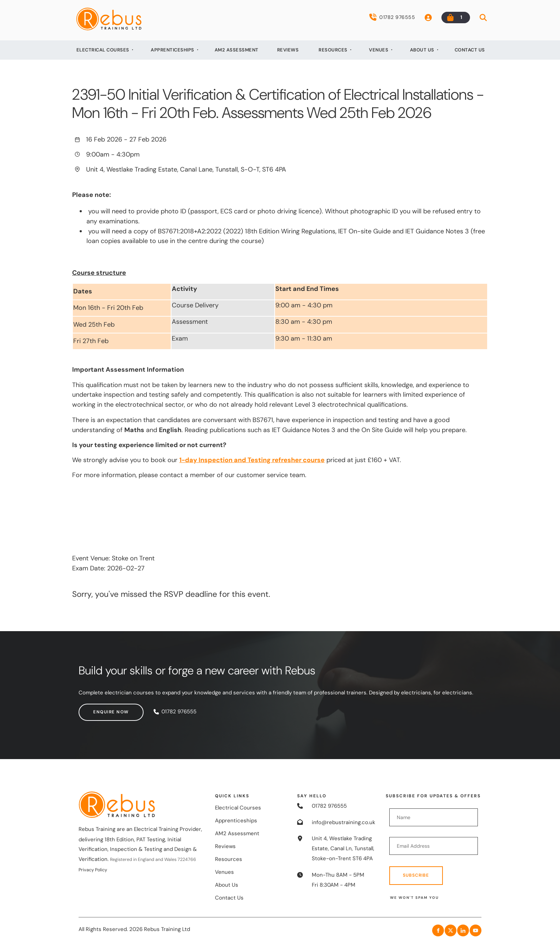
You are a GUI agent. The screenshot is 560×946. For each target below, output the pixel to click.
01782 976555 (392, 17)
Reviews (288, 50)
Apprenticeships (172, 50)
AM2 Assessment (237, 50)
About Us (422, 50)
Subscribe (416, 875)
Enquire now (96, 708)
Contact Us (470, 50)
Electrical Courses (103, 50)
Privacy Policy (93, 870)
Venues (379, 50)
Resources (333, 50)
